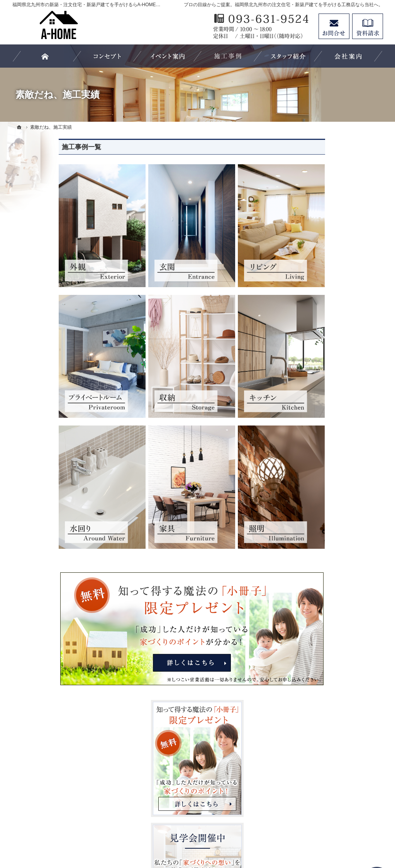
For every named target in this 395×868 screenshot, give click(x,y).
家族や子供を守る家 (324, 526)
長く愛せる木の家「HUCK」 (334, 376)
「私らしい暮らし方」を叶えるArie (337, 396)
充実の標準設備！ (321, 510)
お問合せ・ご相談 (321, 636)
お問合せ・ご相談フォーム (337, 801)
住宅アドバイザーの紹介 (329, 589)
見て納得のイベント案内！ (332, 415)
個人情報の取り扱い (324, 668)
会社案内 (310, 557)
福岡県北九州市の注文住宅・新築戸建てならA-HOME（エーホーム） (218, 834)
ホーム (308, 361)
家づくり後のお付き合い (329, 541)
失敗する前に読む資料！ (329, 620)
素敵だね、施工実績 (324, 478)
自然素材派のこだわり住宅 (332, 494)
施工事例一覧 (35, 147)
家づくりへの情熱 (321, 573)
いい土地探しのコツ (324, 431)
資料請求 (368, 26)
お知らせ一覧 (316, 652)
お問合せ (334, 26)
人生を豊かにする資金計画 (332, 446)
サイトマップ (316, 684)
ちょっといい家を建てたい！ (335, 462)
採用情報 (310, 605)
